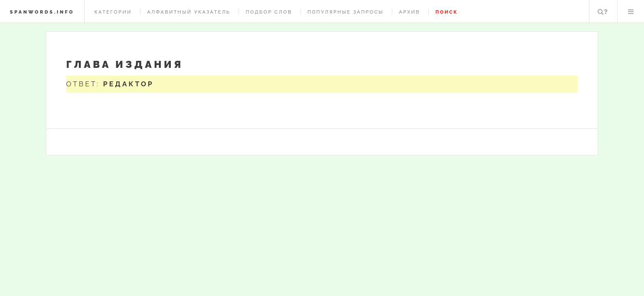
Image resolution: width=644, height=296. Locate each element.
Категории (113, 12)
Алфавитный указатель (189, 12)
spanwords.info (42, 12)
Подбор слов (269, 12)
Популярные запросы (346, 12)
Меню (631, 12)
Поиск (603, 12)
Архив (409, 12)
